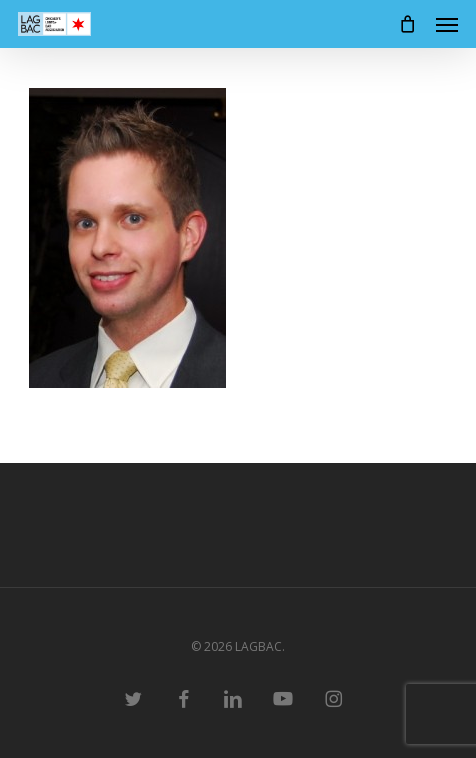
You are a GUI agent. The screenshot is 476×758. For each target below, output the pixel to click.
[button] (447, 24)
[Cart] (407, 24)
